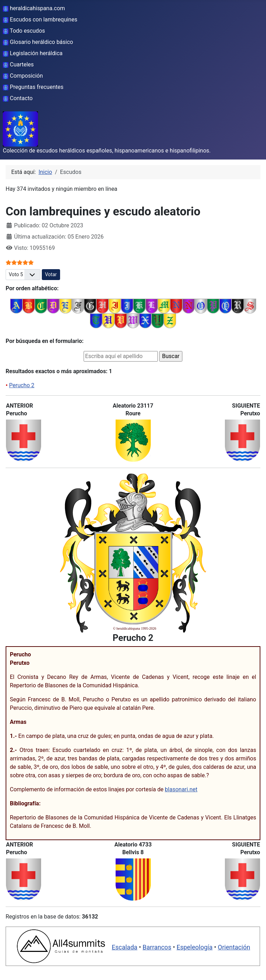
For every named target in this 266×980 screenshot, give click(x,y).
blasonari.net (181, 789)
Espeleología (194, 947)
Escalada (125, 947)
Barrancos (157, 947)
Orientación (234, 947)
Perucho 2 (22, 385)
